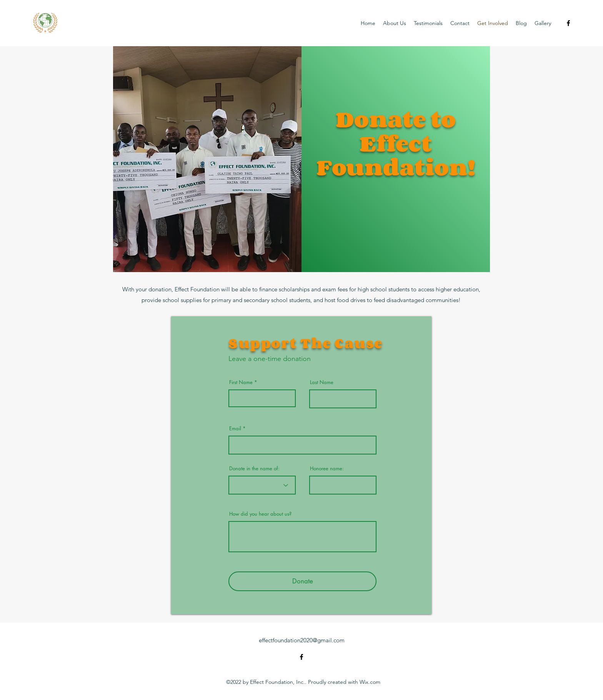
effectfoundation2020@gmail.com (302, 640)
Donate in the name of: (254, 469)
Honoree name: (327, 469)
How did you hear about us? (260, 514)
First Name (241, 382)
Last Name (322, 382)
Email (235, 429)
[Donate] (302, 581)
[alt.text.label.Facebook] (568, 23)
